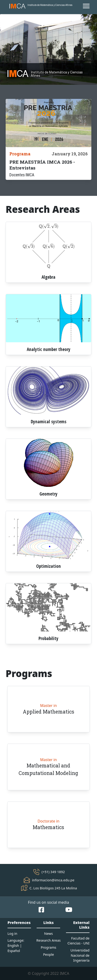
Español (14, 951)
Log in (12, 934)
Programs (48, 947)
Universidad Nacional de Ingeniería (80, 955)
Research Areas (48, 940)
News (48, 934)
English (13, 946)
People (48, 954)
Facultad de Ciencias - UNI (78, 941)
